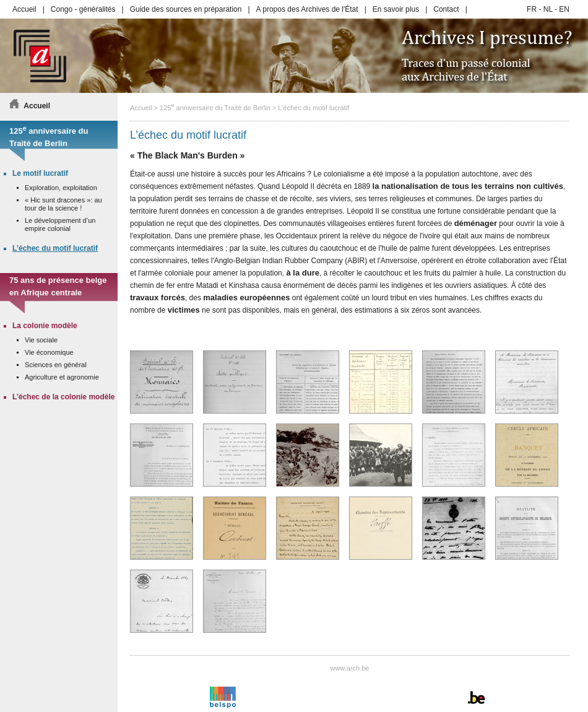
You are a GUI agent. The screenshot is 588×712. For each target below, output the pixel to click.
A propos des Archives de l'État (307, 9)
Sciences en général (56, 365)
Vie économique (49, 352)
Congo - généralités (83, 9)
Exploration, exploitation (61, 188)
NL (548, 9)
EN (564, 9)
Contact (446, 9)
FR (532, 9)
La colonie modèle (45, 326)
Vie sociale (41, 340)
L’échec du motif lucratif (313, 108)
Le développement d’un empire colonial (60, 224)
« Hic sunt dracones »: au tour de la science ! (63, 204)
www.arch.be (350, 668)
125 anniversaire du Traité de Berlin (215, 108)
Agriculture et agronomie (62, 377)
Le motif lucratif (40, 173)
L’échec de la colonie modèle (63, 397)
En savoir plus (396, 9)
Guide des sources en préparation (186, 9)
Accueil (24, 9)
